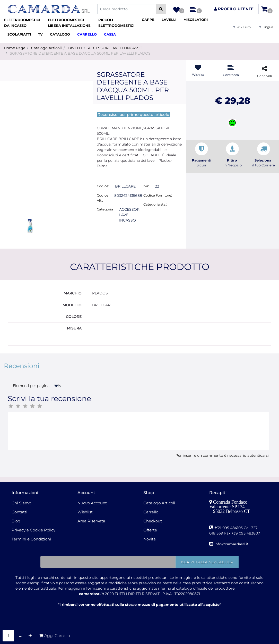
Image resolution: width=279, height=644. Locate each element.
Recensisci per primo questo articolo (133, 115)
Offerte (150, 530)
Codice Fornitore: (158, 195)
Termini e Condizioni (31, 539)
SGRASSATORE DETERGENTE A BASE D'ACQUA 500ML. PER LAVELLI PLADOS (80, 53)
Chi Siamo (21, 503)
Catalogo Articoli (46, 48)
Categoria (105, 209)
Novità (150, 539)
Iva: (146, 186)
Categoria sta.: (155, 204)
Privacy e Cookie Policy (33, 530)
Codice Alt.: (103, 198)
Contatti (19, 512)
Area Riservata (91, 521)
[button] (161, 9)
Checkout (153, 521)
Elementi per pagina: (32, 386)
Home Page (15, 48)
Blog (16, 521)
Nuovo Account (92, 503)
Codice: (103, 186)
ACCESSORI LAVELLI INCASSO (115, 48)
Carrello (151, 512)
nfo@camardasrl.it (232, 544)
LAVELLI (75, 48)
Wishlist (85, 512)
